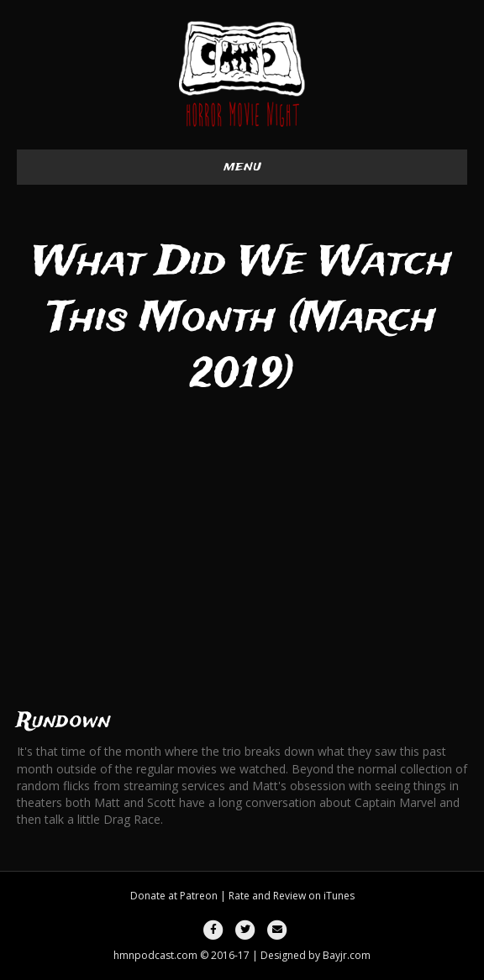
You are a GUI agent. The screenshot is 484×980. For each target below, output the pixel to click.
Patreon (199, 896)
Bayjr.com (347, 955)
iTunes (339, 896)
